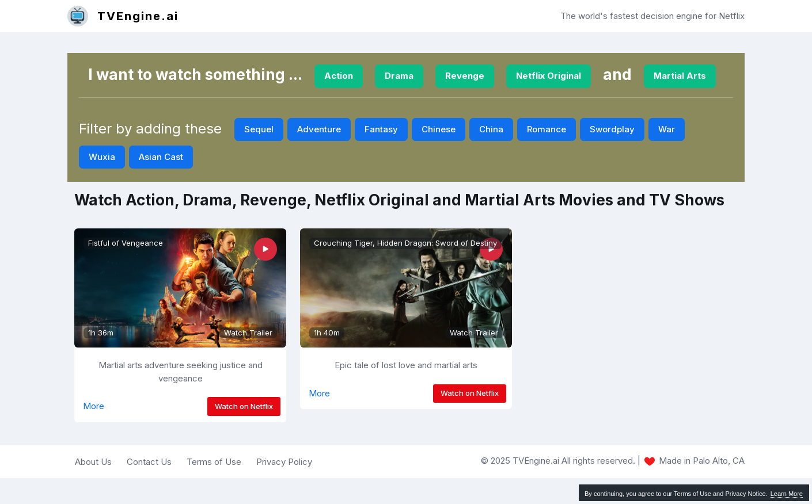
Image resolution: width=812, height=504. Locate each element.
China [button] (491, 129)
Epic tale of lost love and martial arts (406, 365)
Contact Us (149, 462)
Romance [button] (547, 129)
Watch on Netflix (244, 406)
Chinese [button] (439, 129)
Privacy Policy (284, 462)
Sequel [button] (259, 129)
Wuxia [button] (102, 157)
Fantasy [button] (381, 129)
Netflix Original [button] (549, 76)
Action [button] (339, 76)
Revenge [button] (465, 76)
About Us (93, 462)
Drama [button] (399, 76)
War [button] (667, 129)
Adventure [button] (319, 129)
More (94, 406)
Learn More (787, 494)
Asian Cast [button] (161, 157)
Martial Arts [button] (680, 76)
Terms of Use (214, 462)
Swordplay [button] (612, 129)
